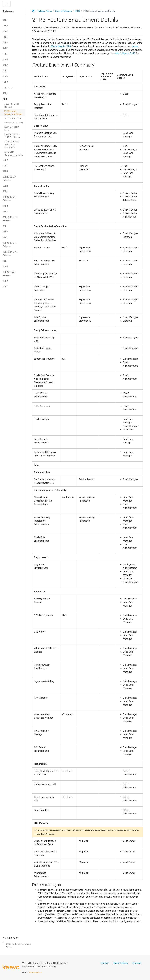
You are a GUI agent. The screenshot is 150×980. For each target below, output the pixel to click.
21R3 (77, 11)
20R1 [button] (5, 191)
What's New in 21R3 (13, 118)
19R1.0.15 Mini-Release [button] (10, 219)
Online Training (120, 963)
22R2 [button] (5, 82)
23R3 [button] (5, 59)
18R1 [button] (5, 261)
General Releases (63, 11)
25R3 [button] (5, 26)
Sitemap (137, 963)
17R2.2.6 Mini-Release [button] (10, 274)
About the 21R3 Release (12, 105)
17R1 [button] (5, 287)
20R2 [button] (5, 186)
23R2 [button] (5, 65)
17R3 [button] (5, 266)
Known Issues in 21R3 (12, 128)
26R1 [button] (5, 20)
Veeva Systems (35, 972)
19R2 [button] (5, 212)
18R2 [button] (5, 237)
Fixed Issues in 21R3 (14, 123)
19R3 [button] (5, 206)
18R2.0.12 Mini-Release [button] (10, 245)
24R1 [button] (5, 54)
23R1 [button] (5, 71)
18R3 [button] (5, 232)
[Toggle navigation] (6, 4)
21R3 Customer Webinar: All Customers (12, 145)
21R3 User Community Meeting (14, 153)
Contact (104, 963)
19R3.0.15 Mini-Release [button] (10, 199)
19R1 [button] (5, 226)
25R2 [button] (5, 31)
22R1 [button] (5, 93)
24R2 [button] (5, 48)
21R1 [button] (5, 166)
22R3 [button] (5, 76)
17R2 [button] (5, 281)
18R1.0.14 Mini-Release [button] (10, 254)
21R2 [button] (5, 160)
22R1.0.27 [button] (8, 88)
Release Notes (45, 11)
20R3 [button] (5, 171)
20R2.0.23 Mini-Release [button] (10, 179)
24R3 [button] (5, 43)
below (135, 46)
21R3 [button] (5, 99)
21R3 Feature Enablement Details (13, 113)
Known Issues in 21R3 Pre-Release (13, 136)
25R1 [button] (5, 37)
